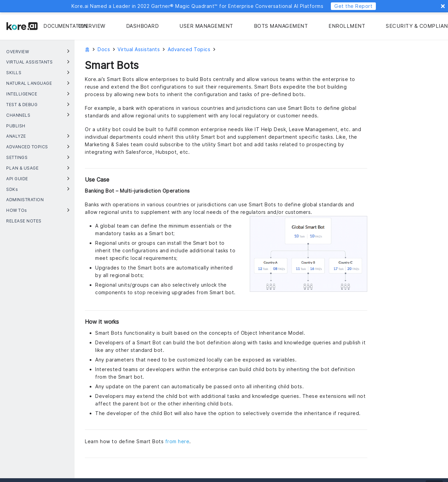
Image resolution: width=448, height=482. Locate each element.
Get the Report (353, 6)
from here (177, 441)
